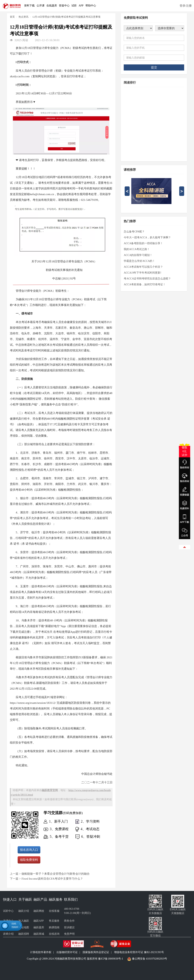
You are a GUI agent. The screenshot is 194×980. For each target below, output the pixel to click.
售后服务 (54, 921)
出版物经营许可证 (67, 952)
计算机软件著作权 (41, 952)
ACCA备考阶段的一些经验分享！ (143, 243)
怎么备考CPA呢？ (134, 232)
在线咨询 (54, 934)
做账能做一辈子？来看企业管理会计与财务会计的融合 (56, 874)
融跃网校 (39, 911)
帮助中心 (91, 6)
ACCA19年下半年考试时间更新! (142, 273)
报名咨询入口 (29, 850)
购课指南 (54, 927)
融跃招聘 (24, 934)
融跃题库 (39, 927)
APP (81, 6)
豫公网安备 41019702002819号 (150, 959)
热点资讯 (23, 17)
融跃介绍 (24, 911)
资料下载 (29, 6)
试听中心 (8, 911)
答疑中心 (64, 6)
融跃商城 (39, 934)
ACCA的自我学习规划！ (138, 255)
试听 (74, 6)
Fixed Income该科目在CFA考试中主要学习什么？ (52, 879)
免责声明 (69, 934)
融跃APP (39, 921)
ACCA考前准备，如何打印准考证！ (145, 284)
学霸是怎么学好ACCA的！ (139, 261)
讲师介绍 (8, 934)
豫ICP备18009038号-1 (111, 959)
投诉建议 (69, 927)
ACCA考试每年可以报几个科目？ (143, 267)
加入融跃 (24, 921)
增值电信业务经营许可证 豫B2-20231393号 (139, 952)
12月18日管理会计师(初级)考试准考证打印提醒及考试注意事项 (66, 17)
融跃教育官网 (50, 790)
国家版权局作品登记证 (96, 952)
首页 (12, 17)
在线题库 (52, 6)
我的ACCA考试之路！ (137, 249)
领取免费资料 (29, 860)
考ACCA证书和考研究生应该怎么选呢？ (147, 279)
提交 (154, 67)
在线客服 (54, 911)
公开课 (41, 6)
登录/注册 (186, 6)
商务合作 (69, 921)
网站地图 (24, 927)
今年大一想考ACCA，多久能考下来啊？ (147, 237)
